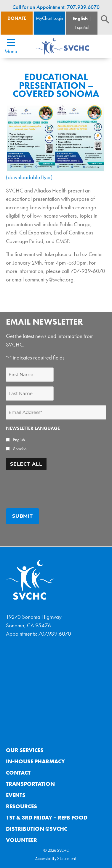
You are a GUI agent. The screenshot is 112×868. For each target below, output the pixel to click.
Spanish (20, 449)
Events (16, 795)
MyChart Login (49, 18)
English (80, 18)
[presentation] (51, 486)
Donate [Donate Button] (17, 18)
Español (82, 27)
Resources (21, 806)
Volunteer (21, 840)
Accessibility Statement (56, 858)
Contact (18, 773)
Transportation (30, 784)
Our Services (25, 750)
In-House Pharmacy (35, 761)
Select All (26, 464)
